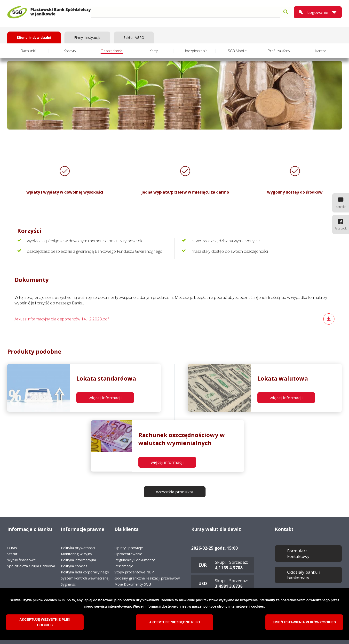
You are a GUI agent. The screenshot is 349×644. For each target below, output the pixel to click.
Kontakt (341, 207)
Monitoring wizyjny (76, 554)
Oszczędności (112, 51)
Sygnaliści (69, 584)
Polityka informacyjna (78, 560)
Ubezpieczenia (195, 51)
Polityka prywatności (78, 548)
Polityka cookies (74, 566)
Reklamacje (124, 566)
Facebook (341, 228)
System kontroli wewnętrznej (85, 578)
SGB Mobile (237, 51)
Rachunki (28, 51)
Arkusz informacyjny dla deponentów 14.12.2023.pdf (62, 319)
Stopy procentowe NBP (134, 572)
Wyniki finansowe (22, 560)
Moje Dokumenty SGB (133, 584)
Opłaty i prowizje (129, 548)
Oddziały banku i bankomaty (304, 575)
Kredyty (70, 51)
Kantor (321, 51)
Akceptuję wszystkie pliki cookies (45, 624)
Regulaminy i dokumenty (135, 560)
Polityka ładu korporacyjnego (85, 572)
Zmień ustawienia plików (304, 624)
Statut (12, 554)
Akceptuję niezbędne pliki (174, 624)
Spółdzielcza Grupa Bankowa (31, 566)
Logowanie (318, 12)
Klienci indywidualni (34, 37)
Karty (154, 51)
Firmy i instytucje (87, 37)
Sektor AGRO (134, 37)
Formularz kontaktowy (298, 554)
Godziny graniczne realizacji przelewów (147, 578)
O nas (12, 548)
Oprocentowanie (128, 554)
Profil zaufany (279, 51)
